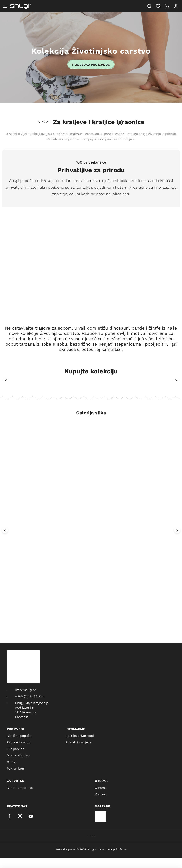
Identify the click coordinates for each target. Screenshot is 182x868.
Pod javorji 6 (25, 707)
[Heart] (158, 6)
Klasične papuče (19, 736)
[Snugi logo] (20, 6)
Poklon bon (15, 768)
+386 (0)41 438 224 (29, 696)
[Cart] (167, 6)
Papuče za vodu (19, 742)
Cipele (11, 762)
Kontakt (101, 794)
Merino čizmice (18, 755)
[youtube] (31, 816)
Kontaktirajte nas (20, 787)
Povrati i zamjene (78, 742)
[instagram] (20, 816)
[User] (176, 6)
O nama (101, 787)
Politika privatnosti (80, 736)
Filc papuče (15, 749)
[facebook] (9, 816)
